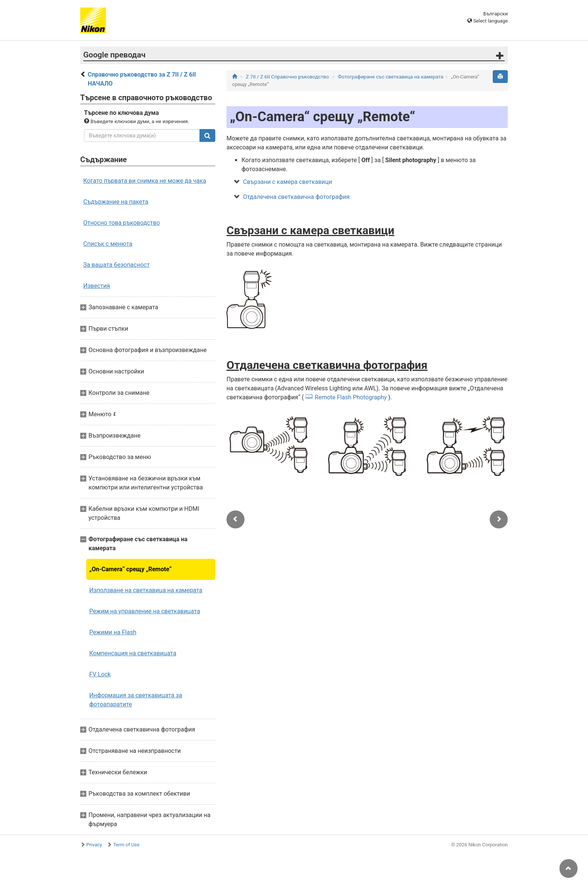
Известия (97, 286)
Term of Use (126, 845)
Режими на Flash (113, 632)
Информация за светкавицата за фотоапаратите (136, 700)
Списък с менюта (108, 244)
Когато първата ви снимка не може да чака (145, 181)
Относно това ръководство (121, 223)
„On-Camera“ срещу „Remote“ (130, 569)
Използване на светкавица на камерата (146, 590)
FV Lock (100, 674)
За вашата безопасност (116, 265)
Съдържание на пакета (116, 202)
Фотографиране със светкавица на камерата (391, 77)
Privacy (94, 845)
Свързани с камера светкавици (288, 182)
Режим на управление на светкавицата (145, 611)
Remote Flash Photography (351, 397)
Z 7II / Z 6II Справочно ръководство (287, 77)
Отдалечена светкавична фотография (296, 197)
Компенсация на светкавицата (133, 653)
